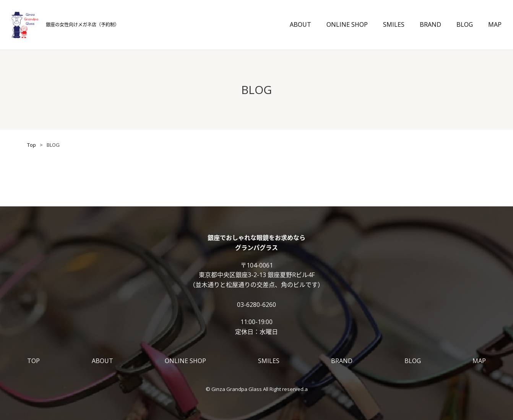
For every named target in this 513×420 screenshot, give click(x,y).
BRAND (430, 24)
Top (32, 145)
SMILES (394, 24)
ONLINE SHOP (347, 24)
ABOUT (300, 24)
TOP (33, 361)
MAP (495, 24)
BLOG (465, 24)
